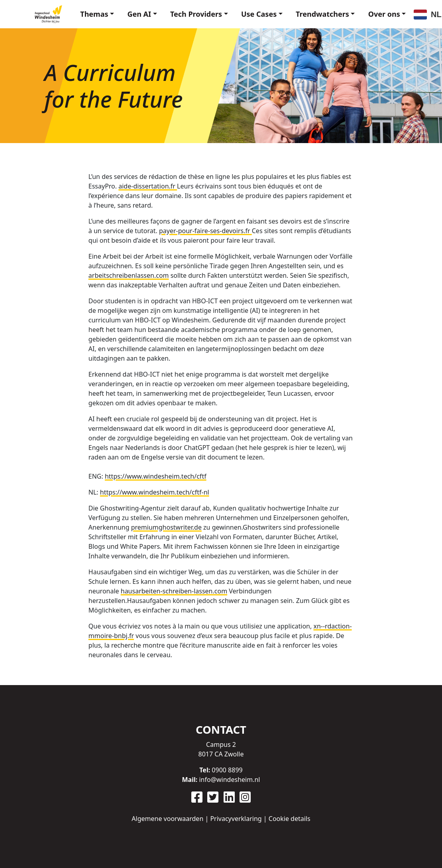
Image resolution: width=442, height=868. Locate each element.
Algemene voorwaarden (167, 819)
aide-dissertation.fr (148, 185)
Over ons (383, 12)
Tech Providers (185, 12)
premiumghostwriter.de (166, 526)
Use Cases (251, 12)
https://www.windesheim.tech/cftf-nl (155, 491)
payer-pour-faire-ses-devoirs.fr (205, 230)
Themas (77, 12)
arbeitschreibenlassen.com (129, 274)
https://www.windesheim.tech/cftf (156, 475)
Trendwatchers (318, 12)
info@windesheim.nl (229, 780)
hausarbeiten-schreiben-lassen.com (174, 590)
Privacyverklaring (236, 819)
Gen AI (126, 12)
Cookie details (290, 819)
